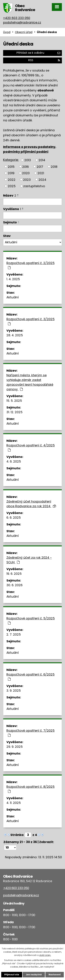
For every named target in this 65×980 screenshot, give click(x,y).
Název (10, 195)
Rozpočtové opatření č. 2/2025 (31, 265)
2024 (42, 179)
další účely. (45, 955)
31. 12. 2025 (14, 412)
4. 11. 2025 (14, 803)
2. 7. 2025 (14, 634)
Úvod (7, 32)
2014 (42, 160)
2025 (12, 186)
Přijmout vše (12, 975)
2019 (11, 173)
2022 (12, 179)
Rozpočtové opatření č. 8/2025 (31, 789)
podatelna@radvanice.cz (22, 23)
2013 (28, 160)
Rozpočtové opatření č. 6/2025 (31, 677)
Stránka (17, 835)
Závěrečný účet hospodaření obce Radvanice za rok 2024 (31, 504)
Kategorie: (11, 160)
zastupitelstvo (34, 186)
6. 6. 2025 (14, 518)
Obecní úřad (24, 32)
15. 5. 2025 (14, 401)
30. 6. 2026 (14, 585)
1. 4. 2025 (13, 279)
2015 (11, 167)
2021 (41, 173)
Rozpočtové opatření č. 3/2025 (31, 321)
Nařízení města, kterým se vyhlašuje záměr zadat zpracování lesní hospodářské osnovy (30, 382)
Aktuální (13, 297)
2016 (25, 167)
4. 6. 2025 (14, 461)
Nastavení (55, 975)
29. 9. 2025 (15, 747)
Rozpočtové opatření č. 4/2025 (31, 447)
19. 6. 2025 (14, 574)
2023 (27, 179)
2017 (40, 167)
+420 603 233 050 (17, 18)
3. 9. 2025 (14, 691)
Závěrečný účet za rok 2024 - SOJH (29, 560)
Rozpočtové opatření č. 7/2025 (31, 733)
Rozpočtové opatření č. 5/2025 (31, 620)
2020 (26, 173)
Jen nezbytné (34, 975)
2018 (54, 167)
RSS (44, 60)
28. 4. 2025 (15, 335)
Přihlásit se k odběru (38, 53)
